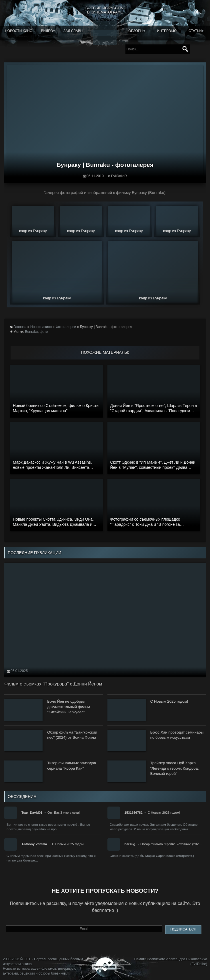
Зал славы (73, 31)
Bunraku (32, 332)
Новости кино (19, 31)
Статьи (195, 31)
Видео (47, 31)
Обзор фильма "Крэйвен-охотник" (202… (171, 844)
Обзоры (136, 31)
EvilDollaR (119, 176)
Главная (20, 327)
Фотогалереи (66, 327)
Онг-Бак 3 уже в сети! (64, 813)
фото (44, 332)
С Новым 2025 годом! (164, 813)
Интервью (167, 31)
